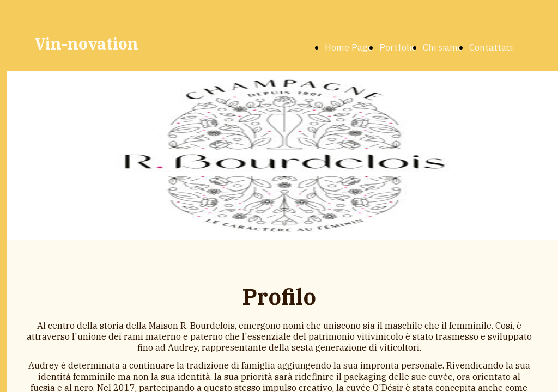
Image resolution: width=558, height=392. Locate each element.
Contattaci (491, 47)
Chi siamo (443, 47)
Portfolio (398, 47)
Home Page (349, 47)
